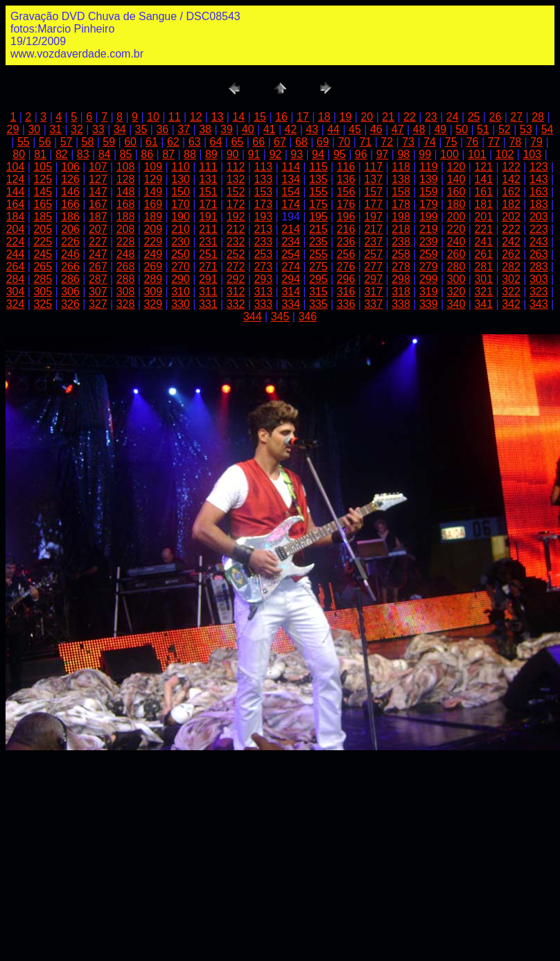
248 (126, 254)
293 (263, 279)
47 (398, 129)
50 (462, 129)
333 (263, 304)
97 (383, 154)
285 (43, 279)
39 (227, 129)
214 (291, 229)
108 (126, 167)
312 (236, 292)
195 (318, 217)
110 (181, 167)
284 (16, 279)
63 (195, 142)
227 (98, 242)
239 (429, 242)
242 (511, 242)
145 (43, 192)
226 (70, 242)
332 (236, 304)
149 (153, 192)
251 (208, 254)
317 (373, 292)
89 (211, 154)
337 (373, 304)
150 (181, 192)
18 (324, 117)
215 (318, 229)
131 (208, 179)
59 (109, 142)
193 (263, 217)
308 (126, 292)
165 (43, 204)
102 (505, 154)
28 (538, 117)
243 (539, 242)
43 (312, 129)
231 (208, 242)
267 (98, 267)
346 (307, 317)
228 (126, 242)
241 (483, 242)
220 (456, 229)
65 (237, 142)
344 (253, 317)
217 (373, 229)
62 (173, 142)
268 (126, 267)
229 (153, 242)
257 (373, 254)
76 (473, 142)
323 (539, 292)
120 (456, 167)
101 (477, 154)
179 (429, 204)
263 (539, 254)
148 (126, 192)
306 (70, 292)
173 (263, 204)
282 (511, 267)
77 (494, 142)
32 (77, 129)
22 (410, 117)
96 (361, 154)
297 (373, 279)
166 (70, 204)
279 (429, 267)
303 (539, 279)
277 (373, 267)
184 (16, 217)
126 (70, 179)
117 (373, 167)
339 (429, 304)
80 (19, 154)
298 (401, 279)
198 (401, 217)
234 (291, 242)
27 (516, 117)
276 (346, 267)
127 (98, 179)
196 (346, 217)
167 (98, 204)
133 (263, 179)
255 (318, 254)
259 (429, 254)
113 (263, 167)
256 (346, 254)
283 (539, 267)
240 (456, 242)
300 (456, 279)
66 (259, 142)
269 (153, 267)
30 (34, 129)
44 (333, 129)
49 (440, 129)
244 (16, 254)
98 (403, 154)
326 (70, 304)
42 (291, 129)
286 (70, 279)
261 (483, 254)
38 (205, 129)
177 (373, 204)
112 (236, 167)
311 (208, 292)
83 (83, 154)
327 (98, 304)
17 (303, 117)
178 (401, 204)
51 (483, 129)
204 (16, 229)
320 (456, 292)
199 (429, 217)
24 (453, 117)
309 (153, 292)
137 (373, 179)
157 (373, 192)
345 (280, 317)
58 (88, 142)
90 (233, 154)
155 (318, 192)
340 (456, 304)
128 (126, 179)
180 (456, 204)
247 (98, 254)
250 (181, 254)
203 (539, 217)
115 (318, 167)
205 (43, 229)
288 (126, 279)
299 (429, 279)
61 (152, 142)
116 (346, 167)
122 (511, 167)
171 (208, 204)
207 (98, 229)
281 (483, 267)
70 (344, 142)
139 (429, 179)
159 (429, 192)
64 (216, 142)
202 (511, 217)
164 (16, 204)
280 (456, 267)
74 (430, 142)
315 (318, 292)
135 (318, 179)
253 (263, 254)
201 (483, 217)
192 (236, 217)
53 (526, 129)
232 (236, 242)
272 (236, 267)
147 (98, 192)
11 (175, 117)
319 (429, 292)
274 (291, 267)
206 (70, 229)
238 (401, 242)
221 (483, 229)
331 (208, 304)
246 (70, 254)
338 (401, 304)
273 (263, 267)
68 (301, 142)
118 (401, 167)
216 (346, 229)
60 (130, 142)
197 (373, 217)
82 (62, 154)
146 (70, 192)
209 (153, 229)
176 (346, 204)
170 (181, 204)
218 (401, 229)
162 (511, 192)
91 (254, 154)
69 (323, 142)
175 (318, 204)
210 (181, 229)
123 (539, 167)
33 (98, 129)
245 (43, 254)
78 (515, 142)
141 (483, 179)
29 (13, 129)
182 (511, 204)
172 (236, 204)
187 (98, 217)
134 (291, 179)
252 (236, 254)
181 (483, 204)
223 (539, 229)
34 (120, 129)
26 (495, 117)
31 (55, 129)
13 (218, 117)
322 (511, 292)
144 (16, 192)
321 (483, 292)
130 (181, 179)
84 (105, 154)
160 (456, 192)
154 (291, 192)
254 (291, 254)
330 (181, 304)
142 (511, 179)
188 (126, 217)
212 (236, 229)
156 (346, 192)
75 (451, 142)
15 (260, 117)
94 (318, 154)
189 (153, 217)
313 (263, 292)
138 (401, 179)
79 (536, 142)
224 (16, 242)
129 (153, 179)
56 (45, 142)
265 (43, 267)
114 (291, 167)
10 (153, 117)
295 (318, 279)
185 (43, 217)
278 (401, 267)
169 (153, 204)
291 (208, 279)
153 (263, 192)
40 (248, 129)
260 (456, 254)
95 (340, 154)
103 (532, 154)
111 (208, 167)
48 (419, 129)
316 (346, 292)
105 (43, 167)
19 (346, 117)
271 (208, 267)
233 (263, 242)
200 (456, 217)
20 (367, 117)
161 (483, 192)
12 (196, 117)
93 (297, 154)
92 (275, 154)
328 (126, 304)
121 (483, 167)
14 (238, 117)
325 (43, 304)
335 (318, 304)
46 (376, 129)
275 (318, 267)
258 (401, 254)
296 (346, 279)
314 (291, 292)
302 (511, 279)
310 (181, 292)
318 (401, 292)
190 (181, 217)
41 (270, 129)
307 (98, 292)
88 (190, 154)
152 (236, 192)
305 (43, 292)
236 (346, 242)
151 (208, 192)
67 (280, 142)
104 (16, 167)
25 (474, 117)
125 (43, 179)
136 (346, 179)
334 (291, 304)
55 (24, 142)
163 (539, 192)
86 (147, 154)
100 (449, 154)
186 (70, 217)
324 (16, 304)
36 (162, 129)
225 (43, 242)
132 (236, 179)
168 (126, 204)
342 (511, 304)
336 (346, 304)
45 (355, 129)
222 (511, 229)
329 (153, 304)
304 (16, 292)
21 (388, 117)
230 (181, 242)
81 (40, 154)
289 (153, 279)
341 (483, 304)
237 (373, 242)
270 (181, 267)
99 (425, 154)
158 (401, 192)
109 (153, 167)
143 (539, 179)
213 (263, 229)
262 (511, 254)
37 (184, 129)
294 (291, 279)
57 (67, 142)
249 (153, 254)
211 (208, 229)
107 (98, 167)
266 (70, 267)
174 (291, 204)
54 (548, 129)
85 (126, 154)
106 (70, 167)
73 (408, 142)
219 (429, 229)
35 (141, 129)
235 (318, 242)
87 (168, 154)
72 (387, 142)
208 (126, 229)
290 (181, 279)
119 (429, 167)
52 (505, 129)
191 (208, 217)
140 (456, 179)
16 (281, 117)
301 (483, 279)
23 (431, 117)
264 (16, 267)
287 (98, 279)
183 (539, 204)
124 (16, 179)
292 (236, 279)
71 (365, 142)
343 (539, 304)
